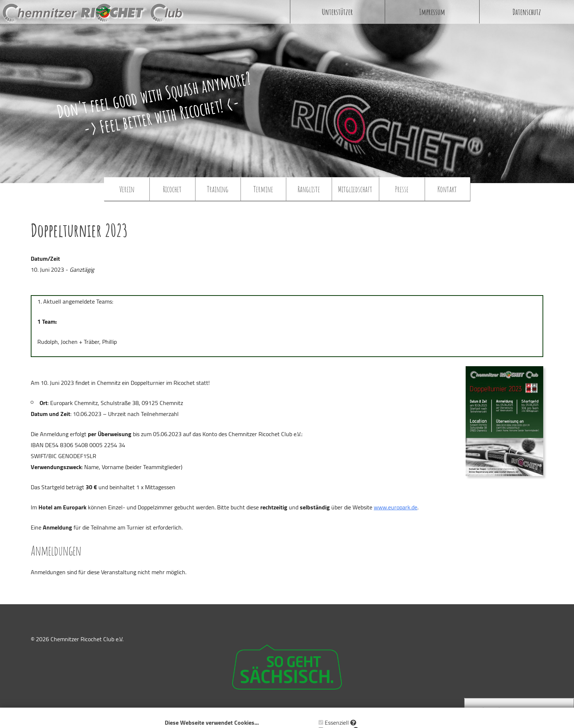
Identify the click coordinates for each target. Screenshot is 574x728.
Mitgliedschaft (355, 189)
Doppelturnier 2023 (79, 230)
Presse (402, 189)
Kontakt (447, 189)
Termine (263, 189)
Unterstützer (337, 12)
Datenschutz (527, 12)
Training (218, 189)
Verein (127, 189)
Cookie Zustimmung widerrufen (519, 710)
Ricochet (172, 189)
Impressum (432, 12)
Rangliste (309, 189)
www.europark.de (396, 507)
